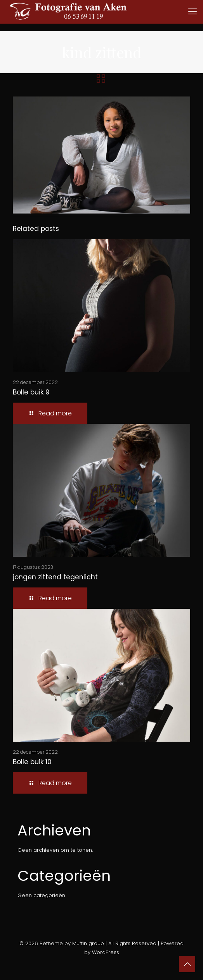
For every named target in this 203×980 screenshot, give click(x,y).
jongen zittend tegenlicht (55, 577)
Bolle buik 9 (31, 392)
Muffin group (88, 943)
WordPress (106, 952)
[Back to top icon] (187, 964)
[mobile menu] (193, 12)
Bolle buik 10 (32, 762)
